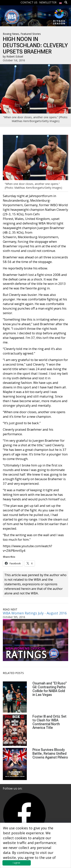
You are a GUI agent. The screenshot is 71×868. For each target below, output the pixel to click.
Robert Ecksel (15, 56)
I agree (17, 863)
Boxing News (11, 34)
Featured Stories (31, 34)
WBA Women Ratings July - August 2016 (35, 613)
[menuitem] (61, 2)
